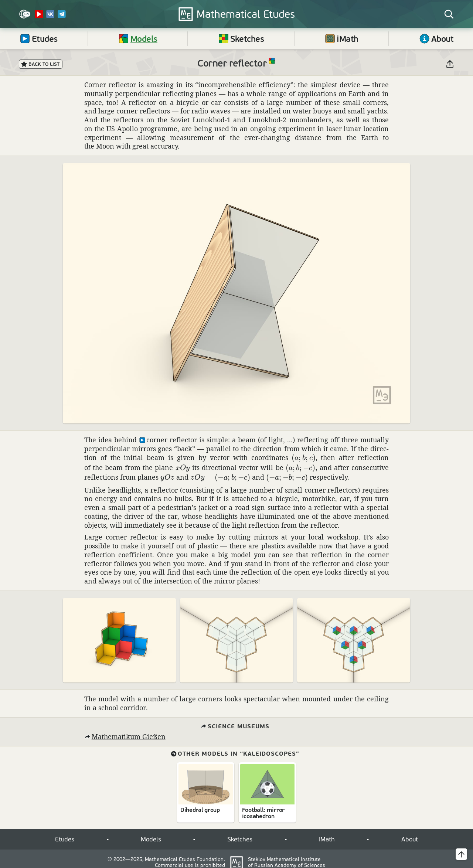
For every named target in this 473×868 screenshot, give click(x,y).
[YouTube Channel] (39, 17)
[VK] (50, 17)
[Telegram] (62, 17)
